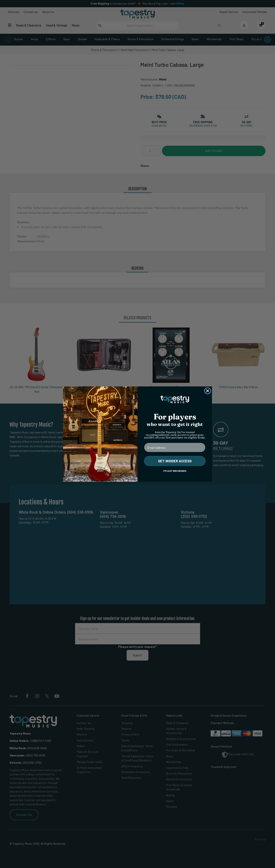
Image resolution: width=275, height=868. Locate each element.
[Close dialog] (208, 391)
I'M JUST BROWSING (175, 471)
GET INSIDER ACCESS (175, 461)
